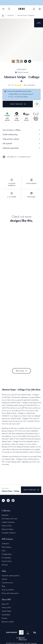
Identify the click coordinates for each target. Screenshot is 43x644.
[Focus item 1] (21, 42)
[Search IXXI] (9, 9)
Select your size (18, 104)
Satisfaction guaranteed (21, 148)
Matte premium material (21, 139)
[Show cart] (40, 9)
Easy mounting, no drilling (21, 130)
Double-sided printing (21, 134)
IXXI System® (21, 143)
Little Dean (21, 69)
